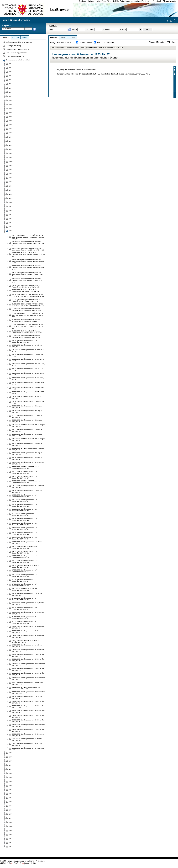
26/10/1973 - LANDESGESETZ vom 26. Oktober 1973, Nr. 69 (26, 641)
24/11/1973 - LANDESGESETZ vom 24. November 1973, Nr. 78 (26, 688)
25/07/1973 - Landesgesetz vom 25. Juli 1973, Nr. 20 (28, 402)
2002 (11, 112)
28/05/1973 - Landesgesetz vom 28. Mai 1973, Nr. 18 (28, 388)
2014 (11, 63)
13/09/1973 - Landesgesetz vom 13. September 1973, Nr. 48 (24, 533)
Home (5, 20)
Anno (74, 30)
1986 (11, 178)
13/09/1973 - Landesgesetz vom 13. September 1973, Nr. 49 (24, 538)
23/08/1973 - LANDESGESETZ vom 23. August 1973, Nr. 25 (29, 426)
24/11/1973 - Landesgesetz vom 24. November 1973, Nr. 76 (28, 679)
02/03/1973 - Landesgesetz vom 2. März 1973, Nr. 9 (28, 749)
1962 (11, 794)
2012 (11, 72)
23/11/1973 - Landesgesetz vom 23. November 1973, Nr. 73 (28, 665)
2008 (11, 88)
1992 (11, 153)
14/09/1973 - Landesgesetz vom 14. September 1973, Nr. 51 (24, 552)
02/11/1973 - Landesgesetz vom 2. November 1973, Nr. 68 (28, 636)
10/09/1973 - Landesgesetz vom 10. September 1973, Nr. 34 (24, 472)
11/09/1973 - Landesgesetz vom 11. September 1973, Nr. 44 (24, 515)
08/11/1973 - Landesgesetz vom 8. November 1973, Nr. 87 (28, 735)
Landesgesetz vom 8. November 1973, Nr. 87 (105, 47)
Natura (123, 30)
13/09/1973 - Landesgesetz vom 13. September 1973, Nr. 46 (24, 524)
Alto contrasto (170, 1)
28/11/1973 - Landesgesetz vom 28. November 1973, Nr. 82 (28, 711)
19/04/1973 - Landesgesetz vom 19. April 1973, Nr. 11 (28, 355)
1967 (11, 773)
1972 (11, 753)
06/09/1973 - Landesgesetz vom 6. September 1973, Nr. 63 (28, 613)
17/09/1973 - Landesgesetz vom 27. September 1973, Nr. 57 (24, 580)
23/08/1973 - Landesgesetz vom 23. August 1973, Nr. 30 (27, 454)
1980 (11, 202)
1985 (11, 182)
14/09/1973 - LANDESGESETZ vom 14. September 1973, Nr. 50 (26, 547)
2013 (11, 67)
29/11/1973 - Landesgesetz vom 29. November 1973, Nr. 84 (28, 721)
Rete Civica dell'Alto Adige (114, 1)
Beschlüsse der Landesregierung (17, 49)
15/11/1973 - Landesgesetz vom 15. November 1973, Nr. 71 (28, 655)
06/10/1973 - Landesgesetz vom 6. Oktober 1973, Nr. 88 (27, 740)
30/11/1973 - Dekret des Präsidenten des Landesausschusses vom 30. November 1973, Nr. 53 (28, 268)
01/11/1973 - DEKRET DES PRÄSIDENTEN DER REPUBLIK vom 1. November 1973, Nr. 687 (28, 315)
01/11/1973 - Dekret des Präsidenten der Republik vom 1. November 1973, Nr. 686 (26, 309)
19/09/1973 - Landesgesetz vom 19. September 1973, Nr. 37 (24, 477)
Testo (50, 30)
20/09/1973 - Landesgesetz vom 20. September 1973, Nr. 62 (24, 608)
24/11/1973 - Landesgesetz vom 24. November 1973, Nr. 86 (28, 730)
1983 (11, 190)
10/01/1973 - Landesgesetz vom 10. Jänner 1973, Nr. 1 (27, 346)
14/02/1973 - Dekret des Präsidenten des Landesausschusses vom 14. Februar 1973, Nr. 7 (28, 274)
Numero (90, 30)
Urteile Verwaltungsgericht (15, 56)
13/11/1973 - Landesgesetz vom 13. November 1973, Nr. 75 (28, 674)
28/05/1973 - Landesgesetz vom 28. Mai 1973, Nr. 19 (28, 393)
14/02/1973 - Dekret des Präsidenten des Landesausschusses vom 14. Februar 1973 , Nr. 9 (27, 280)
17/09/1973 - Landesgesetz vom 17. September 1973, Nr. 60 (24, 599)
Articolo (107, 30)
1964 (11, 785)
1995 (11, 141)
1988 (11, 170)
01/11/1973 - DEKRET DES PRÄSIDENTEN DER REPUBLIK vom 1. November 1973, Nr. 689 (28, 326)
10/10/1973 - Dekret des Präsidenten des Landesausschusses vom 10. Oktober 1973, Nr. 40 (29, 255)
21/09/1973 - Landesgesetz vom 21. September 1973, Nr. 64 (24, 618)
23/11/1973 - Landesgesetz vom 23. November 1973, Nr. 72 (28, 660)
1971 (11, 757)
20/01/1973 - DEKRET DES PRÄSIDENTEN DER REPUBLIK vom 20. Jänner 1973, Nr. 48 (28, 295)
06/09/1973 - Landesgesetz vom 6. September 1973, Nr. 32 (28, 463)
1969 (11, 765)
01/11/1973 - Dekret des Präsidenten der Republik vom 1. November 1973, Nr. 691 (26, 336)
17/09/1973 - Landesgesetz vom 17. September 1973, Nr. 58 (24, 585)
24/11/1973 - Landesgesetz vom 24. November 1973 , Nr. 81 (28, 707)
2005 (11, 100)
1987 (11, 174)
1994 (11, 145)
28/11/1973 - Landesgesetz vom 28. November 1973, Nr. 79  (28, 693)
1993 (11, 149)
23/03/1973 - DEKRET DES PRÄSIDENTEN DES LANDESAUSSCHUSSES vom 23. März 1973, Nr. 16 (28, 237)
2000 (11, 121)
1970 (11, 761)
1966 (11, 777)
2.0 (18, 863)
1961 (11, 798)
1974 (11, 227)
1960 (11, 802)
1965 (11, 781)
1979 (11, 206)
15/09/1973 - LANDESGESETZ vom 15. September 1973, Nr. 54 (26, 566)
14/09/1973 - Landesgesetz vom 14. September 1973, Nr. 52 (24, 557)
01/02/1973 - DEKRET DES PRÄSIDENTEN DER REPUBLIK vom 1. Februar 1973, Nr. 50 (28, 305)
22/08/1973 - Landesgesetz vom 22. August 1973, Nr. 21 (27, 407)
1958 (11, 810)
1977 (11, 214)
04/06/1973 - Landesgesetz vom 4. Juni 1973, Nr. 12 (28, 360)
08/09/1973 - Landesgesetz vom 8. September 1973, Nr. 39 (28, 486)
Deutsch (82, 1)
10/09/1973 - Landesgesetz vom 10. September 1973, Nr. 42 (24, 505)
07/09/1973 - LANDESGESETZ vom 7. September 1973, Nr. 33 (25, 468)
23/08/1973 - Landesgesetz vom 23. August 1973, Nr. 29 (27, 444)
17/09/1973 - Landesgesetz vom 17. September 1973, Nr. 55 (24, 571)
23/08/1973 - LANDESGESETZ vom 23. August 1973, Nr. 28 (29, 440)
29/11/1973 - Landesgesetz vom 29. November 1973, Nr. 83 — (28, 716)
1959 (11, 806)
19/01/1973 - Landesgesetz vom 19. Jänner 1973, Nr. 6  (27, 594)
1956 (11, 818)
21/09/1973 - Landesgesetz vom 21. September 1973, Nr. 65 (24, 622)
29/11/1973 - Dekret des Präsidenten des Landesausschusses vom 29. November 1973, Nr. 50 (28, 261)
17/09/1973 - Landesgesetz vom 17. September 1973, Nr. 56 (24, 575)
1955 (11, 822)
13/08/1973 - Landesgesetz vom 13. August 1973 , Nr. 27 (27, 435)
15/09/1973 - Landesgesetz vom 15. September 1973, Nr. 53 (24, 561)
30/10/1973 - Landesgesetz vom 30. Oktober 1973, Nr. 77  (27, 683)
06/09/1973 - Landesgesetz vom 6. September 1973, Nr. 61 (28, 604)
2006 (11, 96)
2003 (11, 108)
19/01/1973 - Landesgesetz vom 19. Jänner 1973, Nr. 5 (27, 543)
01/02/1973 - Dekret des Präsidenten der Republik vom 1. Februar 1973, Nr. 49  (26, 300)
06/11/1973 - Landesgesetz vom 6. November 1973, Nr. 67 (28, 632)
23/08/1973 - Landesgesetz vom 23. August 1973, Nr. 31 (27, 458)
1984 (11, 186)
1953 (11, 830)
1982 (11, 194)
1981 (11, 198)
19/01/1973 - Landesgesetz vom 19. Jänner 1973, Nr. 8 (27, 697)
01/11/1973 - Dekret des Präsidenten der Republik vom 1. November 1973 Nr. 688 (26, 321)
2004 (11, 104)
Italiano (91, 1)
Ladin (98, 1)
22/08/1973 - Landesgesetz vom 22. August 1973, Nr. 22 (27, 411)
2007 (11, 92)
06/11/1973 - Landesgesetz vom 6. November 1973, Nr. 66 (28, 627)
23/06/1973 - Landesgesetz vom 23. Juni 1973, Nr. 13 (28, 365)
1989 (11, 165)
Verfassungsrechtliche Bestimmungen (19, 42)
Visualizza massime (105, 43)
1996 (11, 137)
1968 (11, 769)
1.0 (5, 863)
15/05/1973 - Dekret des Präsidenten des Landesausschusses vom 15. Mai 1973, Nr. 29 (28, 249)
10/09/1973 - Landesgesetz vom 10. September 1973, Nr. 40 (24, 496)
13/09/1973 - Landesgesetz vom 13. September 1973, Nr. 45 (24, 519)
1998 (11, 129)
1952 (11, 834)
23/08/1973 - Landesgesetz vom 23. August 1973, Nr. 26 (27, 430)
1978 (11, 210)
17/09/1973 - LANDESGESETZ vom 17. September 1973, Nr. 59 (26, 590)
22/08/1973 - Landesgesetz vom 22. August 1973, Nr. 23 (27, 416)
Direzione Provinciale (20, 20)
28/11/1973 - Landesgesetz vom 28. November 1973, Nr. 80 (28, 702)
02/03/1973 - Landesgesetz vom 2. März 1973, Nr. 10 (28, 351)
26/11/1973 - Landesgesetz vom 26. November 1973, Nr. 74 (28, 669)
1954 (11, 826)
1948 (11, 843)
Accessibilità (30, 863)
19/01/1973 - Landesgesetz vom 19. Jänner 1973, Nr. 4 (27, 491)
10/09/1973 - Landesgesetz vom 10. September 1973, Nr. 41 (24, 501)
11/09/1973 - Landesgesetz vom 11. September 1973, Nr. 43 (24, 510)
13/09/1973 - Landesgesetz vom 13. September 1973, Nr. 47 (24, 529)
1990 (11, 161)
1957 (11, 814)
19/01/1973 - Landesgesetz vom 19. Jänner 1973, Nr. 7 (27, 646)
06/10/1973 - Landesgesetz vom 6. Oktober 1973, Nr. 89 (27, 744)
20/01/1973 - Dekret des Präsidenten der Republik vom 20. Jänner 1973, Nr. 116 (26, 291)
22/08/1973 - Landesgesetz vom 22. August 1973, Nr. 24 (27, 421)
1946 (11, 847)
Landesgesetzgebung (13, 46)
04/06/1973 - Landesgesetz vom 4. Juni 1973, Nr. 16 (28, 379)
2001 (11, 116)
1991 (11, 157)
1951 (11, 839)
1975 (11, 223)
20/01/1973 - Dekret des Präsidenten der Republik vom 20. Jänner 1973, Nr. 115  (26, 286)
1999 (11, 125)
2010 (11, 80)
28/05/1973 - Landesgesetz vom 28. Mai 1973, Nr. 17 (28, 383)
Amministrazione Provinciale (139, 1)
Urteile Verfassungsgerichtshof (16, 53)
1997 (11, 133)
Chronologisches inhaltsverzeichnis (65, 47)
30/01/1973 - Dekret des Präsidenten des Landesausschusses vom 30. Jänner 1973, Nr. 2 (28, 243)
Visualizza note (85, 43)
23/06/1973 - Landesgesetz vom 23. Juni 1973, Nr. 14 (28, 369)
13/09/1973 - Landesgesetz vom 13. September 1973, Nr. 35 (24, 341)
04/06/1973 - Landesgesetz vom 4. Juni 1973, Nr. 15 (28, 374)
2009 (11, 84)
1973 (83, 47)
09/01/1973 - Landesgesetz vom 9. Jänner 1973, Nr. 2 (27, 397)
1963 (11, 790)
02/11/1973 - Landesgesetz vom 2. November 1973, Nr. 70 (28, 650)
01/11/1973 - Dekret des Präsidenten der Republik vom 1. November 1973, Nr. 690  (27, 332)
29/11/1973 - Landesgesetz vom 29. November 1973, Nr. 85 (28, 725)
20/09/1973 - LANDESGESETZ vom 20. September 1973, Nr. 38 (26, 482)
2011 (11, 76)
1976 (11, 219)
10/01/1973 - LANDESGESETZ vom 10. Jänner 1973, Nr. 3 (29, 449)
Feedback (157, 1)
